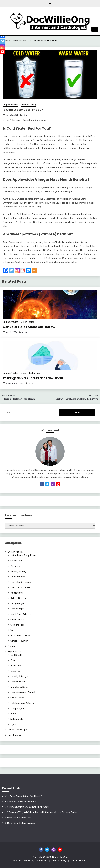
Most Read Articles (20, 614)
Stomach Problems (20, 635)
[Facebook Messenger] (28, 270)
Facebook (41, 850)
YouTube (60, 850)
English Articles (11, 105)
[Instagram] (17, 270)
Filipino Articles (15, 651)
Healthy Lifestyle (19, 676)
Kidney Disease (19, 598)
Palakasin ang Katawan (23, 703)
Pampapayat (17, 708)
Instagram (53, 850)
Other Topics (27, 322)
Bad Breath (16, 655)
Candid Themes (79, 860)
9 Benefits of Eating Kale (18, 818)
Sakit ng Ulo (17, 719)
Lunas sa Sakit (18, 682)
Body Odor (16, 665)
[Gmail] (23, 270)
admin (25, 115)
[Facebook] (6, 270)
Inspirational (17, 593)
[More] (34, 270)
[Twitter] (11, 270)
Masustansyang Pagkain (23, 692)
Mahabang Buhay (20, 687)
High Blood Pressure (21, 582)
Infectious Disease (20, 587)
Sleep (13, 630)
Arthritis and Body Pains (23, 555)
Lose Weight (17, 609)
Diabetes (15, 566)
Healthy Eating (28, 105)
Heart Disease (18, 577)
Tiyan (13, 724)
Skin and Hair (17, 625)
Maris (31, 383)
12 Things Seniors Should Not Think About (33, 378)
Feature (12, 646)
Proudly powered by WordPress (30, 860)
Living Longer (17, 603)
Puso (13, 713)
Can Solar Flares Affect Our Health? (29, 327)
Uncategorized (15, 735)
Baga (13, 660)
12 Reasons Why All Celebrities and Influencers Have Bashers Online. (41, 812)
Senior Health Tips (30, 373)
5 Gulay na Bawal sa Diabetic (20, 802)
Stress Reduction (19, 641)
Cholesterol (16, 561)
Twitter (47, 850)
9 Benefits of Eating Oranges (20, 823)
